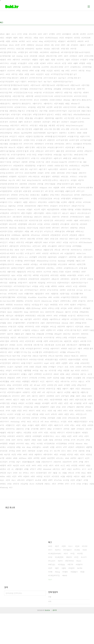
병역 (59, 363)
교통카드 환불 (55, 202)
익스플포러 (39, 118)
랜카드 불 (81, 147)
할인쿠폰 (81, 407)
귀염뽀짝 (13, 177)
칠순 (25, 425)
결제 (42, 60)
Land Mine (43, 297)
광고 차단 (28, 275)
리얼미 (41, 173)
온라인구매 (50, 312)
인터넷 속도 (80, 411)
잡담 (92, 484)
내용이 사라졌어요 (46, 155)
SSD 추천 (21, 242)
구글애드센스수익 (71, 268)
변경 (67, 414)
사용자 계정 (27, 356)
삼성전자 (40, 74)
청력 (46, 341)
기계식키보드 (17, 407)
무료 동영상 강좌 (21, 220)
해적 (51, 480)
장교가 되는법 (33, 228)
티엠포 (13, 345)
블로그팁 (76, 392)
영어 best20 (36, 85)
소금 (29, 414)
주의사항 (53, 370)
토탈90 (9, 38)
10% (72, 367)
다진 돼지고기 (65, 206)
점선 (58, 381)
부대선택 (4, 228)
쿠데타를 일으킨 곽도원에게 (56, 136)
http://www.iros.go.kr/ (75, 125)
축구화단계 (18, 217)
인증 (59, 407)
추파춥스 (35, 264)
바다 (35, 465)
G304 (45, 308)
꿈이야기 (50, 381)
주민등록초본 (50, 444)
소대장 (3, 272)
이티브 (79, 202)
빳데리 (55, 286)
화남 (50, 429)
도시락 (57, 451)
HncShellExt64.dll (8, 118)
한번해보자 (40, 144)
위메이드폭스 (66, 301)
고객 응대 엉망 (63, 140)
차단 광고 (34, 125)
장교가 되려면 (46, 228)
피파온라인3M (31, 206)
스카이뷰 (48, 272)
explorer (4, 389)
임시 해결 (44, 111)
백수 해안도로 (35, 177)
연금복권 (74, 235)
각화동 (61, 330)
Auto (12, 45)
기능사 (61, 367)
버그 (3, 74)
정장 (20, 411)
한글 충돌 (29, 118)
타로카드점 (51, 389)
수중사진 (72, 316)
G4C (48, 294)
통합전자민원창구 (81, 422)
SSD (64, 407)
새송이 (56, 301)
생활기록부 (29, 294)
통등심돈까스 (6, 104)
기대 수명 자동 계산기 (73, 330)
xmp (27, 312)
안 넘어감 (61, 125)
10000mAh (17, 235)
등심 (3, 370)
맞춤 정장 (15, 239)
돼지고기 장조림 (65, 246)
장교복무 (84, 224)
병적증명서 (19, 231)
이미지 (75, 71)
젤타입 (15, 257)
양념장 (85, 433)
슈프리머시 (39, 363)
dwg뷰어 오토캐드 (78, 122)
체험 (44, 71)
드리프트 (56, 476)
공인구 (14, 338)
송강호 (16, 465)
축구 (55, 484)
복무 (72, 323)
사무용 (76, 312)
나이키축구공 (50, 338)
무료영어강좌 (34, 279)
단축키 (72, 447)
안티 (83, 454)
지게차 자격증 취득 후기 (10, 78)
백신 (34, 444)
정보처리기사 (47, 462)
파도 (40, 465)
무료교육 (76, 374)
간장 (65, 418)
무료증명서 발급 (52, 359)
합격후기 (18, 330)
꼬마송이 (17, 162)
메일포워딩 (85, 312)
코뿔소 (25, 374)
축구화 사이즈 (86, 341)
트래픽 (84, 418)
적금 (88, 440)
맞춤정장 (12, 378)
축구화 (76, 34)
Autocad (40, 45)
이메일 (44, 418)
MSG (61, 414)
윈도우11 (33, 202)
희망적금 (74, 228)
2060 (54, 173)
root (47, 422)
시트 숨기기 (31, 253)
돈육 (17, 250)
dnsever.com (47, 301)
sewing (20, 56)
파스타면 (13, 224)
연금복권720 (19, 166)
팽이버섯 (16, 363)
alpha (28, 389)
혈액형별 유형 (85, 345)
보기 (64, 469)
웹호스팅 (85, 392)
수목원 (40, 444)
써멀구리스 (82, 305)
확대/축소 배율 (84, 107)
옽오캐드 (60, 118)
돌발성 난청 (49, 250)
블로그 (83, 45)
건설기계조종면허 (7, 82)
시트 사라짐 (32, 155)
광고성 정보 (42, 147)
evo (43, 312)
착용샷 (12, 242)
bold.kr (47, 49)
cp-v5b (12, 180)
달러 (79, 396)
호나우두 (22, 480)
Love (32, 484)
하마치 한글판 (30, 261)
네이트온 (59, 440)
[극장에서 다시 (6, 166)
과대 (63, 188)
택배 (32, 71)
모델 (27, 74)
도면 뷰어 (5, 122)
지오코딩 (29, 301)
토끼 (52, 465)
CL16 (37, 100)
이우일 (47, 349)
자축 (67, 425)
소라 (23, 465)
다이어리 (21, 444)
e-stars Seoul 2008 (8, 301)
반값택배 (86, 166)
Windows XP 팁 (74, 352)
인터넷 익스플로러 (74, 433)
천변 (75, 301)
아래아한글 (88, 67)
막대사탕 (15, 341)
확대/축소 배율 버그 (18, 111)
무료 (31, 454)
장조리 (22, 136)
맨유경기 (35, 381)
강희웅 (21, 327)
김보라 (69, 272)
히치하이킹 (30, 327)
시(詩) (64, 422)
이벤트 (53, 34)
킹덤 (84, 425)
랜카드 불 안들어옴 (8, 151)
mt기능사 (63, 78)
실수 (3, 480)
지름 (28, 429)
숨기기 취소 (68, 155)
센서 (3, 440)
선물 (63, 476)
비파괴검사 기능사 (36, 82)
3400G (51, 166)
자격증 (3, 436)
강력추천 (64, 359)
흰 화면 (52, 125)
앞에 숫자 (58, 158)
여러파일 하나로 (69, 89)
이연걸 (12, 451)
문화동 (63, 275)
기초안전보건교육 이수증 (24, 93)
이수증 (57, 199)
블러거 (66, 389)
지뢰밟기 (53, 367)
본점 (10, 323)
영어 (64, 45)
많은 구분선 (87, 111)
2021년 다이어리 (70, 107)
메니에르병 (88, 367)
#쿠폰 (3, 199)
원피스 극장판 (59, 272)
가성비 (53, 242)
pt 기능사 (48, 82)
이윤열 (63, 454)
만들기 (80, 480)
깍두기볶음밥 (51, 184)
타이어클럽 (60, 191)
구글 (79, 484)
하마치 (50, 316)
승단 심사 (73, 349)
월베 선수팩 (71, 191)
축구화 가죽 (39, 345)
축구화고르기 (72, 345)
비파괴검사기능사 (37, 89)
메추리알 (17, 67)
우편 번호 (58, 107)
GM (13, 381)
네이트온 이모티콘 (37, 359)
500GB (64, 349)
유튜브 (9, 458)
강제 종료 (80, 327)
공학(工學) (82, 264)
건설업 (35, 389)
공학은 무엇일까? (18, 268)
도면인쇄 (14, 122)
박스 (73, 414)
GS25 (78, 370)
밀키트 (82, 180)
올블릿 (3, 433)
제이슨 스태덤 (62, 338)
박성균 (89, 407)
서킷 (88, 275)
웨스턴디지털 (52, 56)
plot (14, 275)
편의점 (70, 476)
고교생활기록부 (78, 294)
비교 (8, 74)
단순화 (39, 367)
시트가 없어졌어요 (19, 155)
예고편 (3, 473)
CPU (41, 433)
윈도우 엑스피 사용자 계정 (11, 356)
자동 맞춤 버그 (33, 111)
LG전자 (48, 476)
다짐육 (64, 308)
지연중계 (73, 338)
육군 (68, 374)
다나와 (42, 389)
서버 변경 (50, 144)
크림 (31, 63)
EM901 (13, 158)
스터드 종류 (61, 345)
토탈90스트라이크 (8, 264)
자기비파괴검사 (7, 286)
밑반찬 (28, 440)
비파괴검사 (27, 60)
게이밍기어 (16, 213)
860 (51, 297)
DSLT (59, 242)
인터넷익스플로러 (15, 392)
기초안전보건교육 (46, 199)
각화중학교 (5, 213)
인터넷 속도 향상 (7, 250)
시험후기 (85, 60)
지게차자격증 (86, 239)
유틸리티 (69, 38)
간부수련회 (89, 56)
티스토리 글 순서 (85, 213)
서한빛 (34, 199)
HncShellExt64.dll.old (82, 115)
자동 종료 (84, 268)
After (3, 476)
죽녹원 (42, 56)
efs (22, 290)
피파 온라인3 (60, 220)
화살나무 (56, 279)
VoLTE (66, 235)
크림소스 (36, 330)
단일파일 (42, 283)
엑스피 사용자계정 (56, 356)
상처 (88, 458)
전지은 (71, 454)
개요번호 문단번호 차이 (10, 184)
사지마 (83, 279)
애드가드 (25, 125)
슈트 (3, 411)
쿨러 (72, 389)
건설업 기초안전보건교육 (10, 188)
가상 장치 (39, 231)
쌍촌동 (91, 279)
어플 (77, 363)
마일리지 (30, 480)
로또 (9, 476)
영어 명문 (86, 85)
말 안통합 (5, 144)
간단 (44, 385)
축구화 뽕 (29, 345)
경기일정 (65, 396)
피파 (16, 473)
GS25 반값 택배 (7, 93)
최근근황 (42, 316)
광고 (3, 38)
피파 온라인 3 (86, 220)
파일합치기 (63, 257)
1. (13, 469)
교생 (53, 363)
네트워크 (12, 436)
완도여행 (32, 239)
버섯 (26, 411)
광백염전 (56, 177)
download (48, 469)
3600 (32, 367)
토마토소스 (55, 422)
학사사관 (66, 250)
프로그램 (21, 49)
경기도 (20, 440)
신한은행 (40, 484)
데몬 (42, 414)
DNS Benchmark (86, 242)
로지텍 (54, 403)
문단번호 (24, 184)
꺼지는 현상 (24, 195)
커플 (82, 462)
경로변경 (56, 224)
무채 (67, 305)
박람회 (83, 63)
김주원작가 (23, 177)
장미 (87, 436)
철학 (74, 429)
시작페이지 (58, 429)
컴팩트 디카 (51, 330)
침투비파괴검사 (64, 283)
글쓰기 (81, 458)
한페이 (86, 93)
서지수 (75, 381)
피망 (37, 407)
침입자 (76, 341)
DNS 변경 (55, 275)
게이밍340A (60, 144)
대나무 (55, 414)
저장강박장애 (6, 363)
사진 (20, 34)
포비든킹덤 (5, 338)
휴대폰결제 (20, 316)
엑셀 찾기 (89, 151)
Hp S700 (4, 147)
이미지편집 (18, 370)
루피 (60, 411)
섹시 (68, 484)
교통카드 (27, 392)
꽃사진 (35, 396)
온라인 (57, 71)
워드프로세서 (15, 374)
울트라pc (13, 206)
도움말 (14, 63)
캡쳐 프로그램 (81, 400)
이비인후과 (18, 385)
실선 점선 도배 (75, 111)
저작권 (72, 444)
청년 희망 (15, 169)
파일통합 (58, 89)
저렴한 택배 (72, 188)
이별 (86, 480)
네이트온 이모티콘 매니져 (19, 359)
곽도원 (83, 228)
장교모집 (22, 228)
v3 (24, 414)
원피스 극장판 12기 (54, 213)
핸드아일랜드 (40, 213)
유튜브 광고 (35, 195)
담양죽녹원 (55, 52)
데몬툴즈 (4, 330)
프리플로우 (67, 34)
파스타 (58, 63)
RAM (57, 374)
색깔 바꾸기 (23, 283)
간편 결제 (18, 191)
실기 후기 (34, 169)
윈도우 (77, 476)
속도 (30, 422)
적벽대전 (38, 374)
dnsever (80, 444)
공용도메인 (19, 312)
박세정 (84, 297)
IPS (29, 396)
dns (86, 444)
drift (61, 385)
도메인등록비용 (19, 308)
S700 (48, 173)
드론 (35, 433)
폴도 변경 (61, 151)
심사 (10, 473)
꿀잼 (88, 217)
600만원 (10, 305)
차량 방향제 (66, 199)
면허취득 (83, 286)
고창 (65, 63)
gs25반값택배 (27, 133)
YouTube (58, 480)
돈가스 (3, 414)
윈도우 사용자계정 (40, 356)
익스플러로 (65, 224)
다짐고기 (14, 136)
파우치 (32, 411)
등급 (84, 396)
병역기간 (59, 93)
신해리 (65, 202)
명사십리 (10, 316)
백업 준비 (40, 151)
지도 (3, 425)
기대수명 (34, 378)
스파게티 (46, 67)
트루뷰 (15, 41)
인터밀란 (52, 418)
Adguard (44, 188)
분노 (28, 444)
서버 (8, 411)
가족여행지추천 (33, 323)
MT (40, 392)
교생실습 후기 (38, 305)
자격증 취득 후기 (75, 78)
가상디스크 (49, 231)
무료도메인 (85, 363)
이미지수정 (52, 283)
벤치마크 (17, 60)
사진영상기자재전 (78, 319)
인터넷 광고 (31, 341)
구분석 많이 (5, 115)
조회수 (3, 447)
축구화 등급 (28, 217)
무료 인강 (64, 239)
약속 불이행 (5, 140)
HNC (39, 253)
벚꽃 (34, 440)
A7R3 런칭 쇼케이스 (51, 180)
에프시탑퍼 (5, 341)
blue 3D (12, 147)
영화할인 (27, 381)
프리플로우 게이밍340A (83, 144)
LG (11, 487)
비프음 (36, 370)
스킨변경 (30, 403)
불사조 (61, 392)
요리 (42, 38)
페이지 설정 (74, 239)
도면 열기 (47, 122)
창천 (67, 403)
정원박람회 (23, 224)
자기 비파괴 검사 (51, 78)
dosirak (65, 323)
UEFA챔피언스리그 (51, 352)
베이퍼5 (72, 264)
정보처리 (58, 462)
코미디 (59, 447)
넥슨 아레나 (55, 195)
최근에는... (51, 268)
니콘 (46, 465)
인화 (37, 63)
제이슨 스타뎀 (54, 308)
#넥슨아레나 (25, 199)
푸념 (79, 425)
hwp (29, 447)
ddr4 (46, 242)
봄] (85, 162)
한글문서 (62, 41)
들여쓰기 (71, 327)
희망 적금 (69, 93)
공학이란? (31, 268)
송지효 (8, 454)
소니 (14, 34)
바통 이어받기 (27, 363)
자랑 (89, 476)
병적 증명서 (26, 188)
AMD (44, 458)
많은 (89, 465)
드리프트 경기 (39, 191)
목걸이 (22, 403)
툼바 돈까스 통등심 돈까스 (82, 100)
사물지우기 (42, 166)
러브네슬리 (82, 338)
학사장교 (4, 283)
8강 (69, 465)
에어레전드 (66, 279)
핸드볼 (36, 414)
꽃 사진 (11, 261)
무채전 (81, 151)
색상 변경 (43, 257)
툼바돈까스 (49, 104)
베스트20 (33, 224)
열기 (31, 374)
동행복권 (4, 177)
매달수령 (4, 158)
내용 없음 (58, 155)
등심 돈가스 (65, 180)
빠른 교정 (68, 158)
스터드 (20, 345)
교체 (76, 436)
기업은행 (4, 418)
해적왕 (36, 275)
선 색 (79, 118)
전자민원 (27, 418)
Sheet (88, 327)
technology (16, 422)
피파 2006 (15, 319)
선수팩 (37, 210)
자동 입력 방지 (47, 158)
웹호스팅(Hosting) (34, 308)
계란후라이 (81, 447)
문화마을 (13, 283)
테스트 (72, 473)
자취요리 (81, 429)
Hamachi (60, 312)
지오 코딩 (75, 129)
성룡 (59, 418)
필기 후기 (43, 169)
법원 (23, 400)
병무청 (29, 436)
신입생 (50, 71)
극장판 (75, 465)
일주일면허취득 (54, 210)
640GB (27, 264)
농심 (84, 473)
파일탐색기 (45, 407)
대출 (27, 469)
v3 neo (80, 290)
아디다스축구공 (37, 338)
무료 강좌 (55, 239)
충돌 (65, 473)
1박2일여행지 (6, 308)
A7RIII (22, 41)
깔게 (44, 210)
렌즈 (57, 454)
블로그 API (81, 261)
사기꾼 (3, 392)
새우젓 (69, 286)
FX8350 (15, 195)
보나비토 (84, 129)
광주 (22, 38)
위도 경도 (24, 169)
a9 (14, 56)
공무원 (82, 451)
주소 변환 (66, 129)
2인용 (20, 275)
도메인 (84, 34)
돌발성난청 (22, 272)
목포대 (81, 41)
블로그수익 (59, 425)
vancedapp (5, 125)
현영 (45, 480)
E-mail (38, 385)
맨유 (22, 74)
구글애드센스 (76, 67)
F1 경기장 (50, 191)
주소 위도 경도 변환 (53, 129)
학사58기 (56, 228)
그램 (23, 349)
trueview (22, 210)
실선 (47, 305)
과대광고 (77, 272)
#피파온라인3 (13, 199)
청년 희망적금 (6, 96)
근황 (38, 71)
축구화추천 (72, 41)
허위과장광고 (31, 316)
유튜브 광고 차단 (62, 166)
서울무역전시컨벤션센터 (71, 297)
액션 (40, 469)
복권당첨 (54, 305)
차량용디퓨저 (78, 199)
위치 (3, 400)
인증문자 (54, 206)
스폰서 (11, 367)
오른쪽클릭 (38, 436)
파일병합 (71, 261)
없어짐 (79, 184)
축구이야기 (5, 422)
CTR (88, 381)
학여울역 (87, 308)
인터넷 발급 (22, 297)
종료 (40, 440)
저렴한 (68, 385)
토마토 (26, 71)
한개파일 (49, 89)
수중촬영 (78, 378)
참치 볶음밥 (60, 104)
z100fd (57, 297)
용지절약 (29, 319)
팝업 (52, 440)
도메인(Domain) (52, 38)
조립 (74, 385)
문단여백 (62, 327)
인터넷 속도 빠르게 (8, 253)
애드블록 (30, 242)
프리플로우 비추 (16, 144)
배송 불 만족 (6, 235)
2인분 (66, 242)
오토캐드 (61, 60)
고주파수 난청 (6, 89)
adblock (4, 327)
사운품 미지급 (74, 136)
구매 (24, 45)
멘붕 (27, 231)
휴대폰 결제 (5, 257)
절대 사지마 (85, 136)
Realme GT (76, 104)
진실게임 (25, 484)
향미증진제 (15, 246)
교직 (58, 396)
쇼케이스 (77, 469)
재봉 (92, 60)
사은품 (18, 414)
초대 (58, 465)
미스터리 (81, 440)
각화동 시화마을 (68, 210)
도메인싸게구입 (51, 41)
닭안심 (28, 305)
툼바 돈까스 (38, 104)
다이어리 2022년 (81, 96)
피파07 (82, 465)
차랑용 (36, 286)
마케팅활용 (78, 246)
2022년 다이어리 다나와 (44, 96)
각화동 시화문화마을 (83, 210)
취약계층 (73, 257)
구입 (92, 422)
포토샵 (40, 476)
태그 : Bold (21, 180)
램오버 (82, 235)
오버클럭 (46, 403)
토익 (25, 451)
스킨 (63, 465)
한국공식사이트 (84, 316)
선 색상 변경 (70, 118)
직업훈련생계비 (7, 191)
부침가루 (75, 279)
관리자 (55, 641)
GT (50, 473)
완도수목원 (5, 239)
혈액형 (90, 447)
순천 (10, 67)
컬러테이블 (50, 118)
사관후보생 (23, 279)
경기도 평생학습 (7, 220)
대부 (20, 454)
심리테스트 (27, 67)
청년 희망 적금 (19, 96)
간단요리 (76, 60)
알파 (68, 60)
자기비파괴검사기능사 (23, 286)
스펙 (29, 400)
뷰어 (67, 56)
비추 (88, 41)
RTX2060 (61, 173)
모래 (71, 422)
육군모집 (13, 228)
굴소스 (82, 381)
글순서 (73, 213)
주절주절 (12, 447)
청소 (73, 425)
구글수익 (91, 378)
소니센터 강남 (75, 169)
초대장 (78, 38)
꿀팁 (26, 202)
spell (47, 363)
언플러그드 (11, 425)
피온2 (19, 381)
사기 (67, 67)
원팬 (85, 133)
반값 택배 (42, 107)
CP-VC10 (20, 173)
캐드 (68, 71)
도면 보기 (29, 122)
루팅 (45, 246)
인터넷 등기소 (77, 250)
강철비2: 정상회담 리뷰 (35, 136)
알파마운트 (53, 257)
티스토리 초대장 (57, 67)
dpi (42, 370)
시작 (73, 484)
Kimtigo (67, 100)
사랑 (78, 473)
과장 (90, 400)
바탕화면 (4, 444)
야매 (71, 308)
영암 (45, 367)
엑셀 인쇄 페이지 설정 (66, 184)
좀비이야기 (56, 349)
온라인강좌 (35, 312)
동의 (3, 305)
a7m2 (35, 41)
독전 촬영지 (46, 177)
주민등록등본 (62, 444)
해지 (24, 396)
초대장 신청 (53, 385)
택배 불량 (71, 231)
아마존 (67, 429)
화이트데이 (49, 454)
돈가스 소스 (24, 257)
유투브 (3, 469)
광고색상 (67, 334)
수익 (48, 414)
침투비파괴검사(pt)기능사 (63, 82)
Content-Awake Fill (60, 162)
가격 (74, 440)
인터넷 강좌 (49, 220)
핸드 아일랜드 (27, 213)
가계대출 (50, 334)
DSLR (47, 45)
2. (60, 473)
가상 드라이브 (53, 290)
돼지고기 (61, 433)
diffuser (39, 250)
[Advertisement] (68, 521)
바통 (3, 316)
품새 (80, 349)
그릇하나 (72, 133)
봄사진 (68, 312)
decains (19, 264)
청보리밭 (37, 67)
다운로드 (75, 45)
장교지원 (75, 224)
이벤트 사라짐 (30, 140)
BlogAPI (59, 334)
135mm (90, 319)
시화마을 (19, 261)
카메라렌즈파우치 (77, 217)
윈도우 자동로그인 (72, 356)
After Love (82, 253)
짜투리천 (65, 217)
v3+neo (4, 294)
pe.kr (10, 312)
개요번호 (33, 184)
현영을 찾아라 (81, 323)
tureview (86, 118)
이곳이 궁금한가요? (8, 129)
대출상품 (41, 334)
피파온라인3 (6, 275)
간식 (64, 451)
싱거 (23, 250)
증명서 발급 (65, 294)
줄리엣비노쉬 (55, 319)
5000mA (4, 180)
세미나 (51, 63)
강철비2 (21, 147)
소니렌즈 (21, 253)
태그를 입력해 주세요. (9, 52)
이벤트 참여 (24, 52)
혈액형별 (28, 370)
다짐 (47, 451)
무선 (41, 400)
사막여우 (20, 389)
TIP (66, 447)
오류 (50, 411)
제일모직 (72, 407)
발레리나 (39, 454)
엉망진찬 (52, 140)
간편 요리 (88, 250)
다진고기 (4, 242)
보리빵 (3, 261)
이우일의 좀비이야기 (34, 349)
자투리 (60, 268)
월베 (76, 220)
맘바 (47, 239)
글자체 (11, 334)
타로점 (3, 67)
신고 (43, 381)
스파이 (11, 414)
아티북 (21, 206)
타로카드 (21, 436)
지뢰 (26, 367)
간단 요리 (37, 246)
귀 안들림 (24, 89)
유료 (39, 411)
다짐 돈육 (5, 136)
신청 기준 (41, 162)
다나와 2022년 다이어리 (10, 100)
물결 (56, 473)
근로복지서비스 (21, 107)
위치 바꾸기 (50, 151)
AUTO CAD (14, 290)
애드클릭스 (37, 447)
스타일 (67, 480)
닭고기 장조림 (6, 162)
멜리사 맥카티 (44, 206)
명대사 (44, 425)
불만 (48, 60)
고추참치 (4, 462)
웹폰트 (36, 60)
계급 (60, 370)
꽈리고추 (78, 308)
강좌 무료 (72, 290)
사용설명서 (23, 63)
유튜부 (62, 286)
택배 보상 (80, 231)
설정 (91, 403)
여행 (3, 41)
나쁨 (48, 286)
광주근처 (38, 217)
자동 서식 (36, 158)
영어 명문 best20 (49, 85)
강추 (15, 476)
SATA (3, 385)
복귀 (26, 454)
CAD (58, 45)
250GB (79, 367)
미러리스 (30, 250)
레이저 (91, 45)
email (35, 400)
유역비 (74, 458)
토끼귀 (91, 301)
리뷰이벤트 (72, 275)
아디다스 (12, 49)
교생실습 (4, 45)
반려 (80, 257)
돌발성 (16, 89)
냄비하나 (63, 133)
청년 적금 (78, 93)
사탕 (3, 458)
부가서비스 (5, 63)
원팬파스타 (5, 169)
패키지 (43, 429)
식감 (76, 286)
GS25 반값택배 (31, 173)
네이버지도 (11, 429)
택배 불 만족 (60, 231)
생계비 (63, 290)
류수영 (3, 378)
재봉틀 (3, 323)
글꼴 (63, 378)
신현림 (68, 392)
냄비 (43, 323)
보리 (33, 74)
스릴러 (40, 451)
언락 (19, 378)
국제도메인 (13, 294)
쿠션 (24, 422)
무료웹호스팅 (6, 396)
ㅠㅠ (85, 469)
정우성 (89, 454)
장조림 (53, 433)
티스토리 (33, 34)
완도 (77, 454)
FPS (21, 476)
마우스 (26, 473)
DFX (61, 56)
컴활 (38, 462)
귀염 (8, 440)
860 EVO (83, 173)
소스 (58, 436)
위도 (72, 363)
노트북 (39, 480)
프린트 (91, 425)
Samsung (4, 487)
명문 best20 (76, 85)
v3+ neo (88, 290)
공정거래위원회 (57, 400)
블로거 (3, 71)
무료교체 (46, 235)
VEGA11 (74, 177)
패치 (72, 400)
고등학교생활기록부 (8, 297)
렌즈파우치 (89, 257)
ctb (51, 188)
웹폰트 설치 (20, 334)
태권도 (3, 484)
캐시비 (23, 239)
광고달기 (12, 433)
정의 (90, 396)
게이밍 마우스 (26, 246)
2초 (67, 367)
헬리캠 (72, 202)
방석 (11, 352)
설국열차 (19, 367)
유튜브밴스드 (75, 166)
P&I (56, 316)
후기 (46, 34)
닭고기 (17, 400)
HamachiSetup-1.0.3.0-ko (47, 261)
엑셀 (19, 71)
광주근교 (47, 217)
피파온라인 (30, 49)
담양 (54, 60)
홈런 (84, 476)
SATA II (85, 370)
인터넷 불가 (71, 147)
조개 (86, 403)
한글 (36, 38)
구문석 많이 (16, 115)
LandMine (33, 297)
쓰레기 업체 (75, 140)
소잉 (27, 56)
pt (47, 370)
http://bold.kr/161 (35, 180)
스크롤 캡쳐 (38, 352)
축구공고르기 (24, 338)
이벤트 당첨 (5, 403)
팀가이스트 (52, 392)
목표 (16, 458)
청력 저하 (81, 89)
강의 (8, 480)
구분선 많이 (27, 115)
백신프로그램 (74, 418)
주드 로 (36, 422)
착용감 (3, 312)
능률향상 (45, 195)
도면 (18, 45)
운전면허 (52, 458)
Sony (89, 71)
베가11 (69, 144)
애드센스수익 (82, 414)
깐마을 (32, 162)
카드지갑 (32, 272)
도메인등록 (86, 38)
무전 (22, 341)
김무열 (56, 378)
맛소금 (58, 250)
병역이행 (30, 96)
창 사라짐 (20, 118)
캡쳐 (51, 425)
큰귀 (48, 162)
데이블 (41, 184)
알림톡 (57, 188)
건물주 (30, 210)
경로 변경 (28, 191)
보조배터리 (45, 52)
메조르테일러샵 (7, 133)
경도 (47, 433)
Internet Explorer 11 (9, 210)
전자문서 (36, 418)
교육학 (46, 447)
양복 (63, 374)
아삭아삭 (16, 396)
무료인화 (34, 56)
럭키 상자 (81, 191)
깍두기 (33, 469)
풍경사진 (21, 429)
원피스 (48, 484)
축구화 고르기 (6, 217)
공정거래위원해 (40, 133)
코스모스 (60, 458)
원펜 (80, 133)
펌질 (64, 436)
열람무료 (55, 294)
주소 (45, 411)
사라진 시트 (5, 155)
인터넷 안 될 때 (23, 151)
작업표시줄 (29, 407)
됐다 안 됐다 (31, 147)
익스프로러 (63, 264)
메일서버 (66, 319)
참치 (19, 425)
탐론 (8, 407)
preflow (40, 49)
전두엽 (85, 359)
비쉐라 (70, 220)
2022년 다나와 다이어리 (64, 96)
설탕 (14, 411)
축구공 (82, 71)
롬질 (68, 104)
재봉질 (15, 403)
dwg (41, 41)
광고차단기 (15, 125)
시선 (19, 418)
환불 (73, 396)
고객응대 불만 (86, 140)
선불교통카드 (70, 253)
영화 (8, 41)
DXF (84, 272)
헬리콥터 (20, 469)
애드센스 (29, 38)
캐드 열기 (56, 122)
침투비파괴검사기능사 (80, 283)
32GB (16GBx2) (56, 100)
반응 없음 (44, 125)
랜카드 (3, 367)
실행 (46, 440)
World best (36, 235)
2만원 (26, 385)
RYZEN (35, 188)
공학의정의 (41, 268)
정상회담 (28, 433)
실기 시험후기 (21, 82)
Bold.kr (47, 641)
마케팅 (37, 458)
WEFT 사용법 (89, 330)
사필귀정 (27, 330)
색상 (81, 436)
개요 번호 (65, 49)
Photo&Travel (67, 195)
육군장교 (4, 290)
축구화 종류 (50, 345)
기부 (76, 451)
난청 (14, 454)
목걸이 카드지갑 (79, 206)
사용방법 (78, 403)
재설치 (9, 370)
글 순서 (66, 213)
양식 (70, 451)
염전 (61, 403)
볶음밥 (38, 403)
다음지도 (82, 301)
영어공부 (32, 451)
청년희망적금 (31, 166)
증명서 (73, 305)
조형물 (63, 352)
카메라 (61, 484)
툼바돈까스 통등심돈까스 (22, 104)
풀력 (21, 122)
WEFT (3, 334)
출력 (16, 38)
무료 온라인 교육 (56, 341)
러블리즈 (18, 202)
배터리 (9, 400)
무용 (89, 451)
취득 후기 (24, 78)
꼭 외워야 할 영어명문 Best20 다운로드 (15, 85)
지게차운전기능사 (32, 290)
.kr (24, 447)
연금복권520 (56, 235)
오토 (29, 465)
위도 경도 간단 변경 (25, 129)
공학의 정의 (5, 268)
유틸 (89, 63)
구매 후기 (5, 246)
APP (50, 378)
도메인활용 (5, 381)
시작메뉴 (43, 378)
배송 (10, 385)
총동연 (3, 60)
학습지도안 (82, 385)
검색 (43, 624)
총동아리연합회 (75, 359)
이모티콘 (4, 451)
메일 (19, 447)
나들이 (31, 425)
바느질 (54, 327)
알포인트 (68, 341)
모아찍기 (38, 319)
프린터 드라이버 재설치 (58, 111)
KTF (10, 465)
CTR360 (40, 239)
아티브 (48, 224)
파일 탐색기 (46, 279)
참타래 (25, 162)
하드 (47, 400)
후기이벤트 (34, 52)
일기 (19, 462)
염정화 (67, 370)
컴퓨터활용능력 (29, 462)
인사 (33, 473)
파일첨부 (45, 327)
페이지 (43, 396)
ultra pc (4, 206)
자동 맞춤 (5, 111)
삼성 (48, 74)
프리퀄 (40, 341)
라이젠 (74, 49)
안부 (72, 411)
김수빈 (38, 301)
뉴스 (14, 480)
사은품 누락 (42, 140)
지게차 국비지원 (36, 78)
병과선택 (39, 242)
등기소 (84, 374)
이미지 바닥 (29, 144)
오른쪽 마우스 (49, 436)
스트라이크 (48, 374)
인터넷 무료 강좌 (36, 220)
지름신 (86, 484)
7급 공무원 (45, 275)
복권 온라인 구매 (81, 155)
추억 (76, 462)
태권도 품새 (89, 349)
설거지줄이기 (53, 133)
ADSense (23, 458)
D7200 (77, 195)
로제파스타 (55, 253)
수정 (90, 374)
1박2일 (67, 440)
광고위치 (76, 334)
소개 (90, 469)
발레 (38, 425)
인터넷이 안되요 (7, 231)
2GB (38, 327)
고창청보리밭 (6, 56)
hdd (68, 458)
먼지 (87, 462)
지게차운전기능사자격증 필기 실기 (64, 74)
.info (21, 294)
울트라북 (26, 235)
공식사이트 (5, 319)
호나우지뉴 (66, 381)
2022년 (46, 253)
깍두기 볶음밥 (72, 173)
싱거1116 (74, 242)
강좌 (73, 480)
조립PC (13, 418)
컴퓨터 (27, 476)
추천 (59, 34)
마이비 (43, 290)
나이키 (91, 34)
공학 (43, 330)
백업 (3, 429)
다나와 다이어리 (27, 100)
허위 (70, 63)
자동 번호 (83, 177)
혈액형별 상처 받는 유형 (10, 349)
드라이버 (12, 71)
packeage (62, 261)
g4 (73, 370)
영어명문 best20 (63, 85)
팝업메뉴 (20, 301)
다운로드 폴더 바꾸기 (56, 147)
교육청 (89, 411)
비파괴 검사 (5, 195)
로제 (81, 56)
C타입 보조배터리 (7, 173)
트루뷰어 (38, 122)
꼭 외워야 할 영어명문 (49, 264)
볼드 (9, 34)
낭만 (70, 436)
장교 (78, 389)
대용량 (12, 444)
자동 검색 (13, 327)
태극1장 (4, 352)
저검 (33, 151)
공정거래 (33, 283)
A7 (11, 330)
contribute (19, 305)
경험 (53, 447)
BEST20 (84, 356)
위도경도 (65, 177)
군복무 (43, 63)
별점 (59, 389)
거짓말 (12, 462)
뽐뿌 (76, 63)
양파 (30, 458)
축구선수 (57, 469)
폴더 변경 (12, 272)
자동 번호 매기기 (24, 158)
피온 (10, 484)
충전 (66, 400)
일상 (70, 469)
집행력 (65, 363)
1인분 (41, 224)
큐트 (33, 476)
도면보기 (66, 122)
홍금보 (12, 389)
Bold (3, 34)
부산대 (89, 429)
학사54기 (65, 228)
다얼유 (74, 180)
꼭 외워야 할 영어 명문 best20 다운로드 (76, 52)
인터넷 (3, 49)
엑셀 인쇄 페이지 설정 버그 (44, 115)
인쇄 (62, 38)
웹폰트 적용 (31, 334)
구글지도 (4, 374)
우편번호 (51, 396)
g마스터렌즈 (54, 169)
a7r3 (29, 41)
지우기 (26, 378)
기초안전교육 (49, 93)
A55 (40, 34)
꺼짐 (42, 286)
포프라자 (64, 169)
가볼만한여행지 (20, 323)
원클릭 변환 (39, 129)
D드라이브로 (71, 151)
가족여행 (35, 429)
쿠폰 (3, 407)
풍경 (90, 473)
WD (10, 60)
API (14, 440)
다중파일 (32, 107)
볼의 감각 (5, 345)
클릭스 (20, 433)
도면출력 (34, 257)
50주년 (17, 484)
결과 (53, 407)
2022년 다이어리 (7, 107)
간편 (34, 392)
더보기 (50, 610)
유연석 (40, 272)
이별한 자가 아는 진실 (23, 352)
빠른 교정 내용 (79, 158)
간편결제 (4, 224)
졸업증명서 (40, 294)
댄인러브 (85, 334)
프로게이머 (68, 462)
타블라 (70, 378)
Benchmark (87, 389)
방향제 (3, 465)
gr (22, 319)
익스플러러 (53, 246)
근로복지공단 (42, 473)
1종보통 (4, 359)
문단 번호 (56, 49)
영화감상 (31, 45)
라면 (19, 451)
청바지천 (56, 217)
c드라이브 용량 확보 (86, 188)
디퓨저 (81, 275)
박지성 (15, 74)
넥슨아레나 (43, 202)
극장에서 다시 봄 (76, 162)
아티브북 (87, 202)
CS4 (61, 305)
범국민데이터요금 (54, 323)
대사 (66, 411)
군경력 (50, 107)
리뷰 (26, 34)
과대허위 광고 (17, 140)
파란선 (59, 115)
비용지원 (38, 93)
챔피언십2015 (87, 195)
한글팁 (46, 319)
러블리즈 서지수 (7, 202)
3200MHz (45, 100)
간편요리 (74, 56)
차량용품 (63, 316)
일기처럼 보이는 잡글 (9, 279)
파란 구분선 (68, 115)
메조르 (17, 133)
